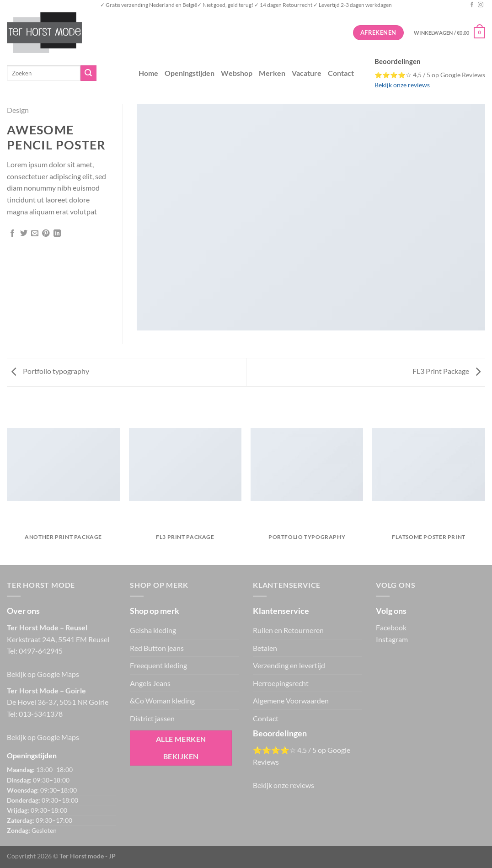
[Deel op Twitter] (24, 234)
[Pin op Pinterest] (46, 234)
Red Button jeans (157, 648)
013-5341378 (41, 714)
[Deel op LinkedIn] (57, 234)
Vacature (307, 73)
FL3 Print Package (447, 371)
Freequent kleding (158, 665)
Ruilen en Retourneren (288, 630)
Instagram (392, 639)
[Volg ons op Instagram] (481, 5)
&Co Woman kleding (162, 700)
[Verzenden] (88, 73)
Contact (341, 73)
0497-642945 (41, 651)
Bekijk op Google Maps (43, 674)
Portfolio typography (50, 371)
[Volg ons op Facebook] (472, 5)
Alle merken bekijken (181, 748)
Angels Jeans (150, 683)
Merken (272, 73)
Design (18, 110)
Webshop (237, 73)
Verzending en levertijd (289, 665)
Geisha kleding (153, 630)
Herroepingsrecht (281, 683)
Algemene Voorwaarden (291, 700)
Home (148, 73)
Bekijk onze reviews (402, 85)
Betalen (265, 648)
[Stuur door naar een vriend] (35, 234)
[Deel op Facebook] (12, 234)
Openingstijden (190, 73)
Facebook (391, 627)
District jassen (152, 718)
